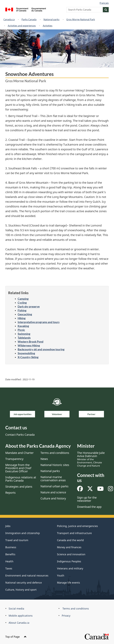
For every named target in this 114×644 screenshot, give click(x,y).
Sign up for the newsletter (87, 499)
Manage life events (68, 583)
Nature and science (53, 492)
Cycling (22, 303)
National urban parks (54, 486)
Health (9, 561)
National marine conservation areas (53, 479)
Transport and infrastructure (74, 533)
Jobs (8, 526)
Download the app (89, 507)
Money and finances (69, 547)
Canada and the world (70, 540)
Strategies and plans (19, 487)
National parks (51, 19)
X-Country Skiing (28, 357)
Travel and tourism (17, 540)
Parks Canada (29, 19)
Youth (61, 575)
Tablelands (24, 338)
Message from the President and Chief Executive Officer (18, 468)
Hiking (22, 318)
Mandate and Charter (19, 453)
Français (104, 3)
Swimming (24, 334)
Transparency (14, 459)
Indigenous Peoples (69, 561)
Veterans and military (70, 568)
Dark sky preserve (29, 306)
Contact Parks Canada (20, 435)
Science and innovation (71, 554)
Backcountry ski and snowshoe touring (41, 349)
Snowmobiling (26, 353)
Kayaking (23, 326)
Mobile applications (21, 616)
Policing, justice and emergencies (77, 526)
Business (11, 547)
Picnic (21, 330)
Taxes (9, 568)
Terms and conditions (55, 453)
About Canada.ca (19, 623)
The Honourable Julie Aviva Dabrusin (91, 459)
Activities (48, 26)
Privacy (66, 616)
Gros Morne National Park (81, 19)
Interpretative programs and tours (39, 322)
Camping (23, 299)
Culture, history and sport (21, 590)
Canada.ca (9, 19)
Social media (16, 609)
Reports (10, 493)
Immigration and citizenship (23, 533)
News (44, 459)
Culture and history (53, 498)
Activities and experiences (22, 26)
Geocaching (25, 314)
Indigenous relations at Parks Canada (21, 479)
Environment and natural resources (27, 575)
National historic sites (55, 465)
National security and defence (24, 583)
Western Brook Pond (31, 342)
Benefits (10, 554)
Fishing (22, 310)
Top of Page (16, 637)
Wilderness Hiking (29, 345)
